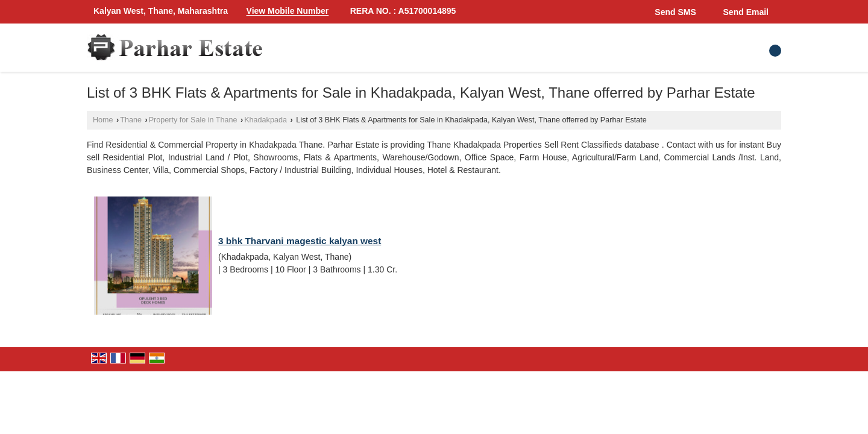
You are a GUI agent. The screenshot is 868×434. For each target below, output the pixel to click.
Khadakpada (266, 120)
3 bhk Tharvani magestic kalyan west (300, 241)
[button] (288, 11)
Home (103, 120)
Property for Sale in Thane (193, 120)
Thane (131, 120)
